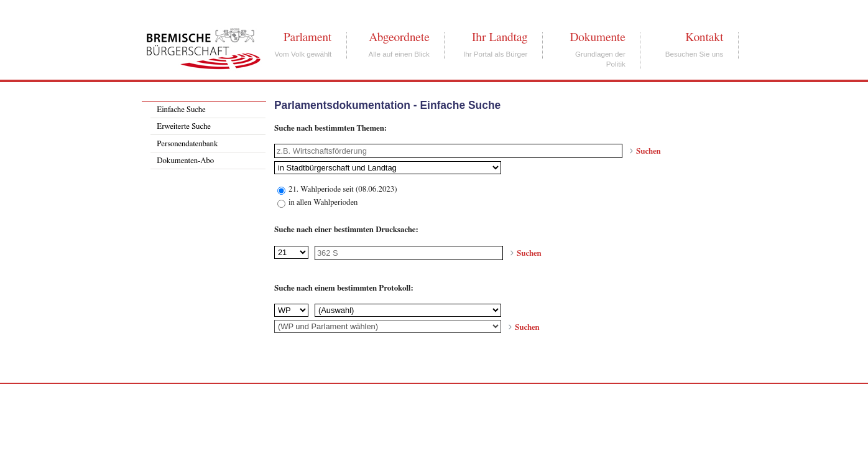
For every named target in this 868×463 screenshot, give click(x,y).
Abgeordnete (399, 37)
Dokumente (597, 37)
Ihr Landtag (500, 37)
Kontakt (704, 37)
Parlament (307, 37)
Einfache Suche (181, 110)
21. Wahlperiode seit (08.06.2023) (343, 189)
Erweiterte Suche (184, 127)
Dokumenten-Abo (185, 161)
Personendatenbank (187, 144)
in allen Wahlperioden (323, 203)
